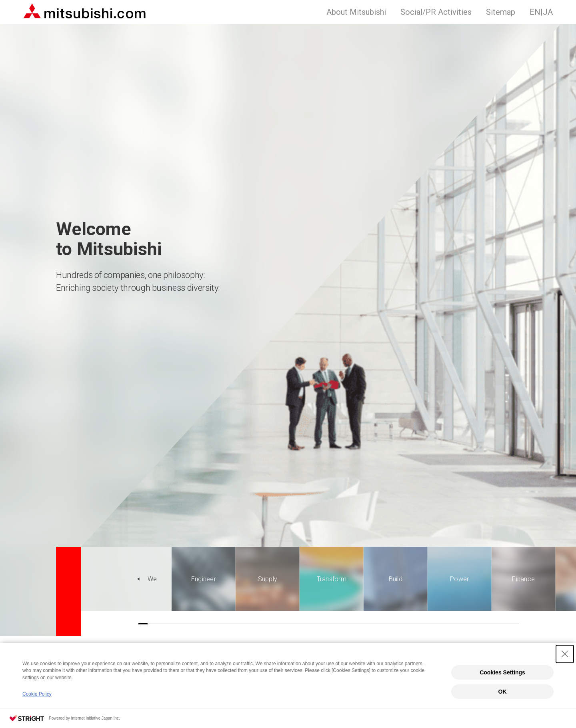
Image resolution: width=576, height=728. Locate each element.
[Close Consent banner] (565, 654)
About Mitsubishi (356, 12)
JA (541, 12)
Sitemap (501, 12)
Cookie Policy (37, 694)
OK (503, 692)
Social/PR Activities (436, 12)
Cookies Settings (502, 672)
